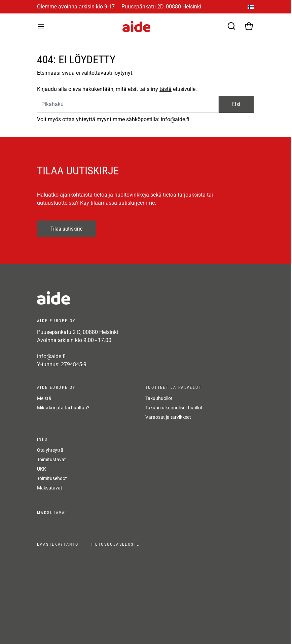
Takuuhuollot (159, 398)
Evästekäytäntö (58, 544)
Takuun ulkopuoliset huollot (174, 408)
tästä (166, 89)
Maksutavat (50, 488)
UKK (42, 469)
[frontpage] (98, 298)
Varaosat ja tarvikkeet (168, 417)
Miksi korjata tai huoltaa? (63, 408)
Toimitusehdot (52, 478)
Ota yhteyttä (50, 450)
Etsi (236, 104)
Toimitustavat (51, 460)
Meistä (44, 398)
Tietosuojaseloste (115, 544)
